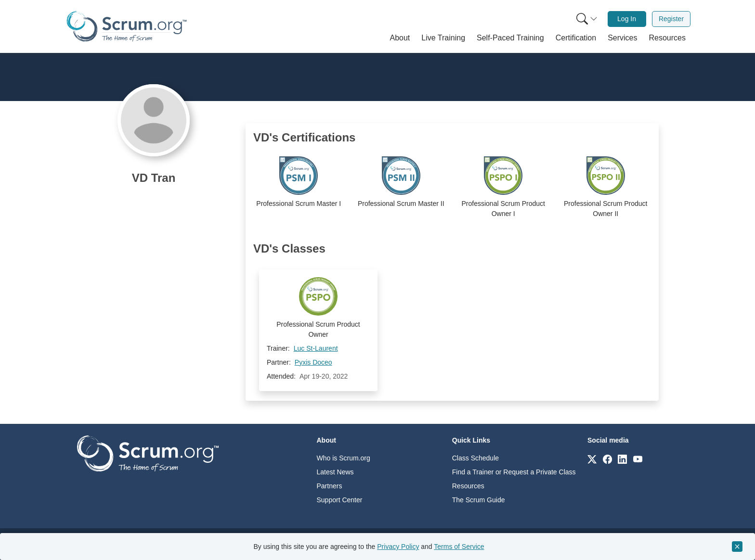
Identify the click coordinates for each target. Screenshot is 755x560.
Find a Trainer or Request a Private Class (514, 472)
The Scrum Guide (479, 500)
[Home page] (127, 26)
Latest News (335, 472)
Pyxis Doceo (313, 362)
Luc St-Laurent (316, 348)
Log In (627, 19)
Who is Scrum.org (344, 458)
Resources (468, 486)
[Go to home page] (148, 453)
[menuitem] (586, 19)
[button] (400, 38)
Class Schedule (475, 458)
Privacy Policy (398, 547)
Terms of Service (459, 547)
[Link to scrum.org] (592, 459)
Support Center (340, 500)
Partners (330, 486)
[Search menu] (587, 19)
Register (671, 19)
